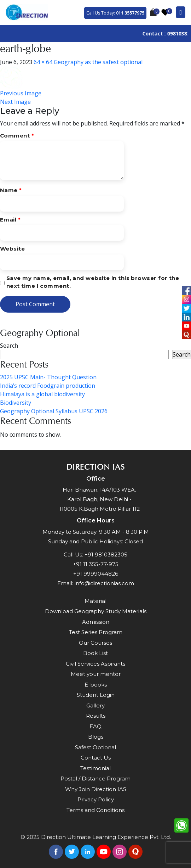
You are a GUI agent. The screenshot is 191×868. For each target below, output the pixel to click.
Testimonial (95, 768)
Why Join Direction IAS (96, 789)
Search (9, 346)
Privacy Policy (96, 799)
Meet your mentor (96, 674)
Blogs (96, 737)
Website (12, 249)
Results (96, 716)
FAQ (95, 726)
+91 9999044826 (96, 574)
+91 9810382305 (106, 555)
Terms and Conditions (95, 810)
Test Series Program (96, 632)
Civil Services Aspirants (95, 664)
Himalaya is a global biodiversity (42, 394)
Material (95, 601)
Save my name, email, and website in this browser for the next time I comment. (93, 282)
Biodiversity (16, 403)
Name (11, 190)
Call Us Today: (115, 13)
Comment (17, 136)
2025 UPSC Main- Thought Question (48, 377)
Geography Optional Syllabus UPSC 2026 (54, 411)
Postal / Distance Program (95, 779)
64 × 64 (43, 62)
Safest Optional (95, 747)
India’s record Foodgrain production (48, 386)
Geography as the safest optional (98, 62)
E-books (96, 685)
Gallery (95, 705)
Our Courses (95, 643)
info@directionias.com (104, 583)
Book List (95, 653)
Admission (96, 622)
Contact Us (96, 758)
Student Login (96, 695)
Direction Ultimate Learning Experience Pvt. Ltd (105, 837)
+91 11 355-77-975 (96, 564)
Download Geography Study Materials (96, 611)
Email (10, 220)
